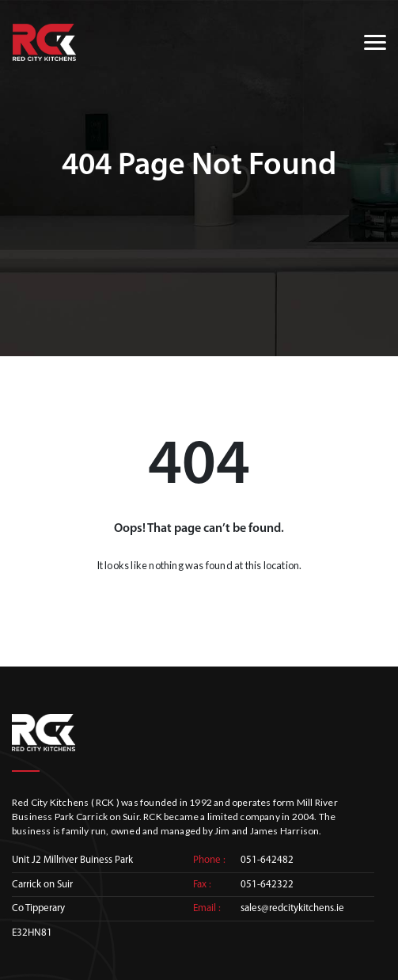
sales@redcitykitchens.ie (292, 908)
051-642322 (267, 885)
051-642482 (267, 860)
